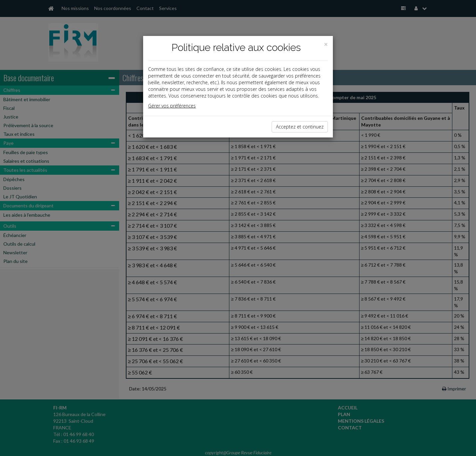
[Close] (326, 44)
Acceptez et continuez (300, 127)
